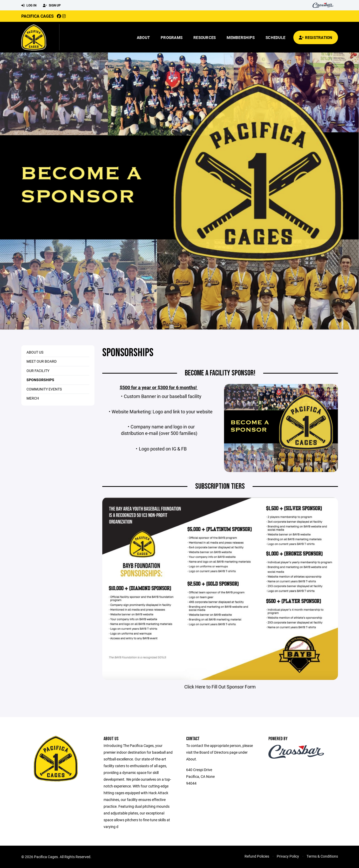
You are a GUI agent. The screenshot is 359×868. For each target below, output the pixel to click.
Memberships (241, 37)
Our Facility (38, 371)
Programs (172, 37)
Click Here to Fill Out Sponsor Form (220, 687)
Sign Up (52, 5)
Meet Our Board (42, 361)
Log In (29, 5)
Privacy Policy (288, 856)
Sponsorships (40, 380)
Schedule (275, 37)
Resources (205, 37)
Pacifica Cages (38, 16)
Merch (33, 398)
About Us (35, 352)
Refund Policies (257, 856)
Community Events (44, 389)
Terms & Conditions (322, 856)
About (143, 37)
